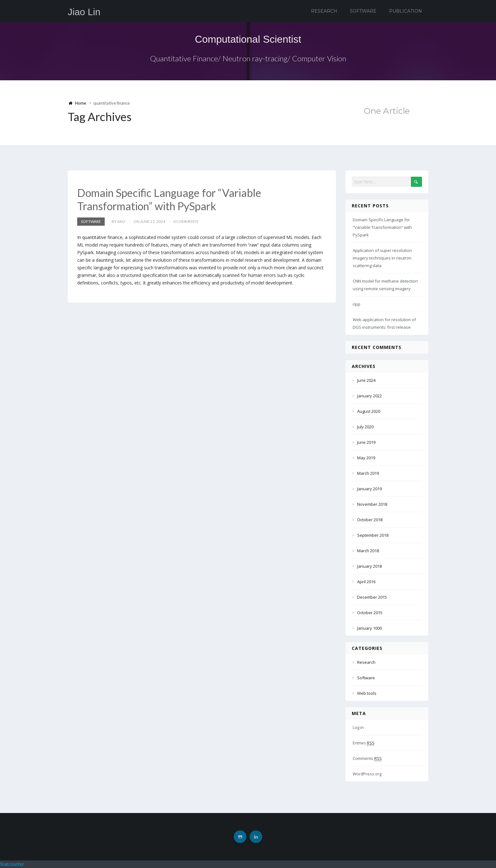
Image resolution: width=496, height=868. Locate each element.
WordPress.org (367, 774)
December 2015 (372, 597)
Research (324, 11)
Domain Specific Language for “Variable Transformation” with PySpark (169, 199)
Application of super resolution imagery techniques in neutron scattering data (382, 258)
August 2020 (369, 411)
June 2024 (366, 380)
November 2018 (372, 504)
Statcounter (12, 864)
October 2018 (370, 520)
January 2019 (369, 489)
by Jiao (118, 221)
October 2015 (370, 613)
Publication (406, 11)
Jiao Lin (84, 12)
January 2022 (369, 396)
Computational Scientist (248, 39)
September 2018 (373, 535)
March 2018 (368, 551)
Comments (367, 758)
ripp (356, 304)
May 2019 (366, 458)
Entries (364, 743)
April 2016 (366, 582)
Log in (358, 727)
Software (363, 11)
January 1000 (369, 628)
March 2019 (368, 473)
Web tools (367, 693)
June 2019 (366, 442)
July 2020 (365, 427)
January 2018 (369, 566)
